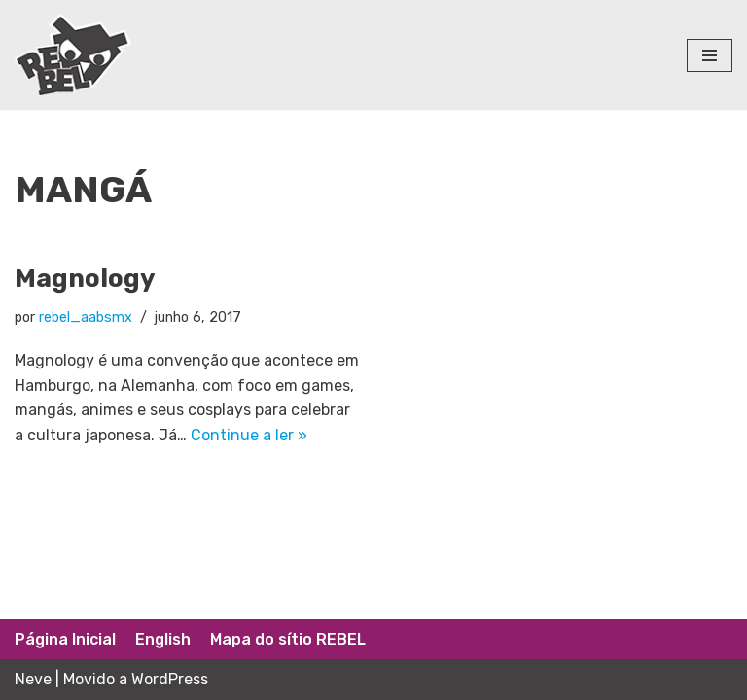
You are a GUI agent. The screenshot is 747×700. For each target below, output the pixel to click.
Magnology (85, 279)
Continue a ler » (249, 435)
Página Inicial (65, 639)
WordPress (170, 679)
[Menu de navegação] (710, 55)
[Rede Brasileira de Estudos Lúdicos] (73, 55)
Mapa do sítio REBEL (288, 639)
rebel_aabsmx (86, 317)
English (163, 639)
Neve (33, 679)
